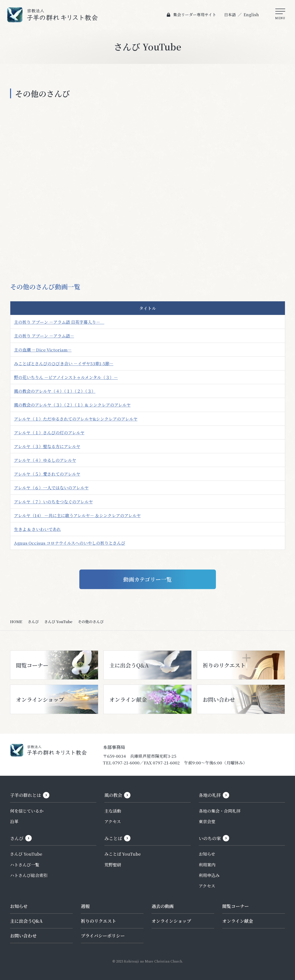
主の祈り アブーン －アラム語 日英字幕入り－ (59, 322)
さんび (33, 622)
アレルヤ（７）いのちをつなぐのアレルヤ (53, 502)
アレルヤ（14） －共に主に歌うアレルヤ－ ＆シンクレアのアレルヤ (77, 515)
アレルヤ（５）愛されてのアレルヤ (47, 474)
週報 (85, 906)
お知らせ (207, 854)
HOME (16, 622)
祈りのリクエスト (98, 921)
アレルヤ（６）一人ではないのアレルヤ (51, 488)
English (251, 15)
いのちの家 (210, 838)
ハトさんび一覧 (25, 865)
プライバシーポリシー (103, 936)
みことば (113, 838)
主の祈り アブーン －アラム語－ (44, 336)
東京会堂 (207, 821)
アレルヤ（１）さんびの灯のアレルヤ (49, 432)
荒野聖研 (113, 865)
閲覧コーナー (236, 906)
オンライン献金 (238, 921)
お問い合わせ (23, 936)
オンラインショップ (171, 921)
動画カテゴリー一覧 (147, 579)
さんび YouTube (58, 622)
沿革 (14, 821)
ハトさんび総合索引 (29, 875)
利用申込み (209, 875)
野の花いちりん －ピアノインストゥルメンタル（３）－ (66, 377)
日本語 (230, 15)
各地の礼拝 (210, 795)
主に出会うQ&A (26, 921)
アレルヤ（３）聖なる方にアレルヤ (47, 446)
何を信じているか (27, 811)
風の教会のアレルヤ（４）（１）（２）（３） (55, 391)
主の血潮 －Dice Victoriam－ (43, 350)
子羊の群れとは (26, 795)
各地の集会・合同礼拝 (220, 811)
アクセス (113, 821)
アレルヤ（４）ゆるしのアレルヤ (45, 460)
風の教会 (113, 795)
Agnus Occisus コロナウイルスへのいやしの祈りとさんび (70, 543)
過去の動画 (163, 906)
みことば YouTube (123, 854)
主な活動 (113, 811)
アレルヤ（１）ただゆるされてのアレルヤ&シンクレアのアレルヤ (76, 419)
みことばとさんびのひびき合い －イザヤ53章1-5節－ (64, 363)
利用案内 (207, 865)
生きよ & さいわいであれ (37, 529)
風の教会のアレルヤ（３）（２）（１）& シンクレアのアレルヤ (72, 405)
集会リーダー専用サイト (195, 15)
